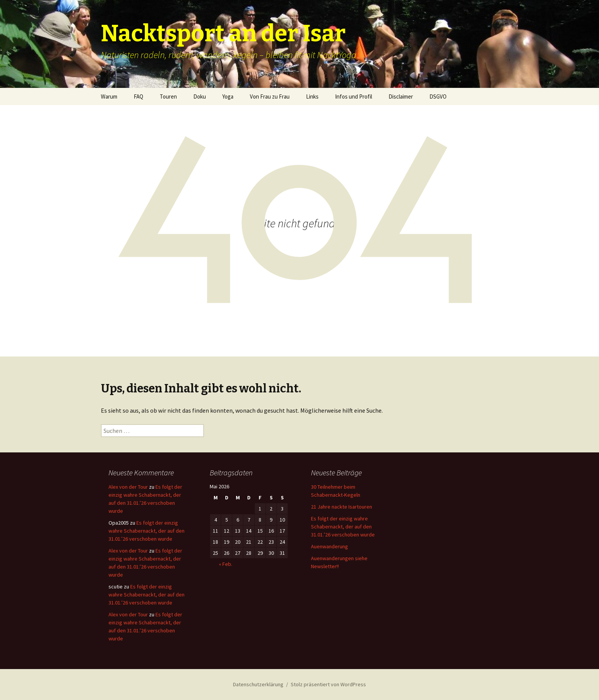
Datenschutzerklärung (258, 684)
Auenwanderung (329, 546)
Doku (200, 96)
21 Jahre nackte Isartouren (342, 507)
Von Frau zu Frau (270, 96)
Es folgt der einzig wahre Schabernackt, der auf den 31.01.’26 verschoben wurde (147, 531)
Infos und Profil (354, 96)
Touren (168, 96)
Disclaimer (401, 96)
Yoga (228, 96)
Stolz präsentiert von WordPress (328, 684)
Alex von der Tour (128, 487)
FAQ (138, 96)
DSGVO (438, 96)
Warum (109, 96)
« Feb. (226, 564)
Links (312, 96)
